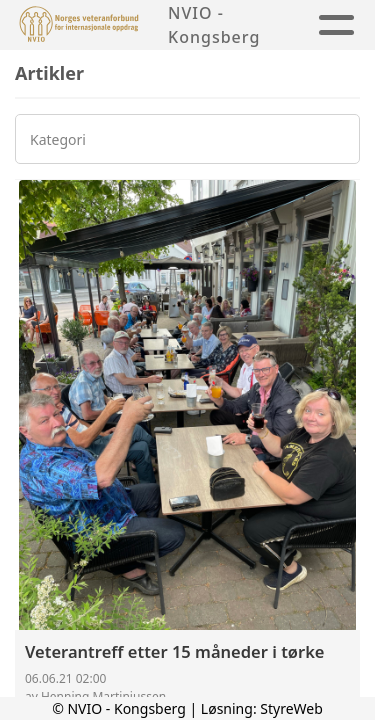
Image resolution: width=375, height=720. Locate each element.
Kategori (58, 139)
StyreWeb (291, 708)
